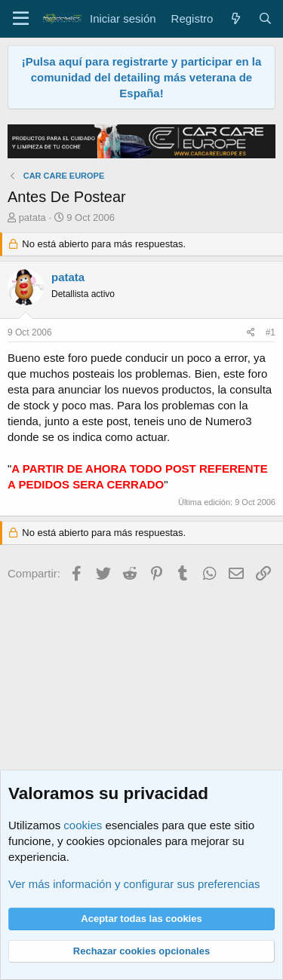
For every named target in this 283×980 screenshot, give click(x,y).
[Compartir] (251, 333)
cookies (83, 825)
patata (32, 217)
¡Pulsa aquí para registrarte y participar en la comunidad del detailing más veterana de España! (142, 77)
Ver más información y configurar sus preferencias (134, 884)
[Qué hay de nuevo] (235, 18)
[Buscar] (265, 18)
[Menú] (21, 19)
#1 (271, 332)
